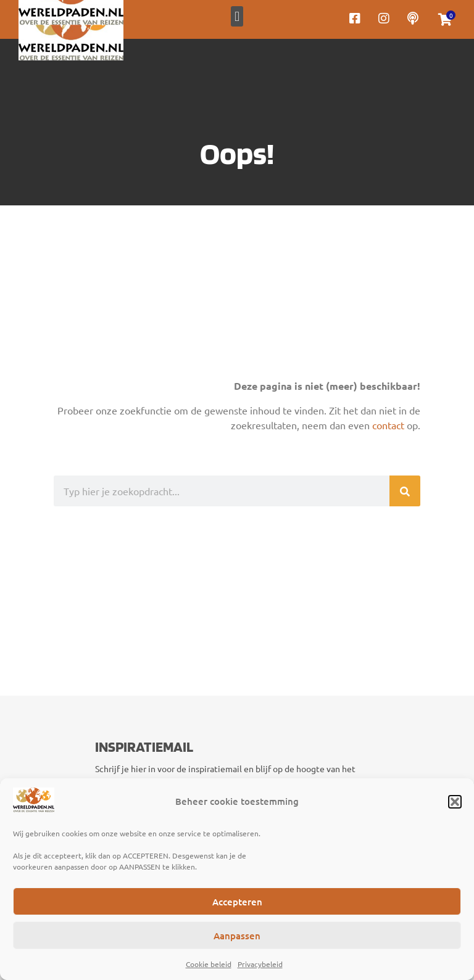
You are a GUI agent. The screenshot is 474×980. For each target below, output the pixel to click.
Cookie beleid (209, 964)
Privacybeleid (260, 964)
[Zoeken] (405, 491)
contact (388, 425)
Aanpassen (237, 936)
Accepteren (237, 902)
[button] (455, 802)
